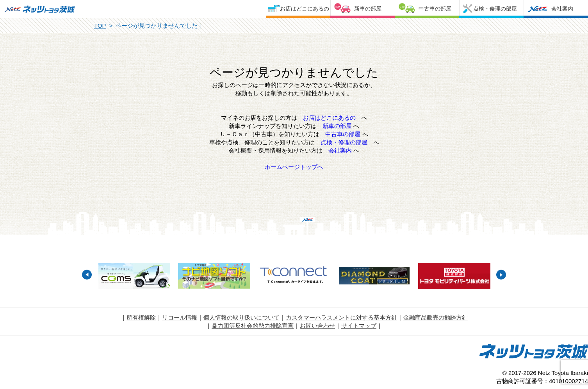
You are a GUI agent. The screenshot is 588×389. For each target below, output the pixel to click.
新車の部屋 (368, 9)
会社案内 (562, 9)
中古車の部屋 (435, 9)
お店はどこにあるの (305, 9)
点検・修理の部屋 (495, 9)
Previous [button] (87, 275)
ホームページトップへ (294, 167)
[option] (134, 277)
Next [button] (501, 275)
